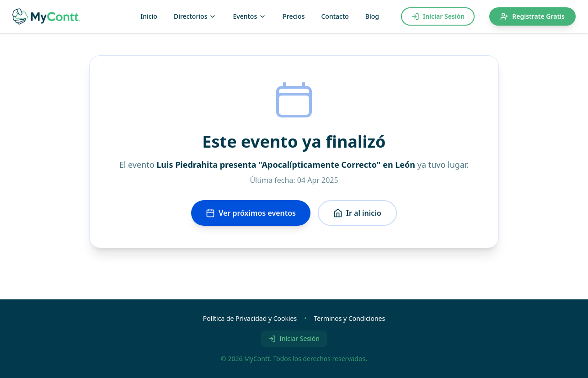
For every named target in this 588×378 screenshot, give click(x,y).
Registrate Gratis (532, 16)
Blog (372, 16)
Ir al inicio (357, 213)
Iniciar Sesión (438, 16)
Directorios (195, 16)
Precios (294, 16)
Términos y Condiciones (349, 318)
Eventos (249, 16)
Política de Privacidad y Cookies (250, 318)
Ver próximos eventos (251, 213)
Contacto (335, 16)
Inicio (149, 16)
